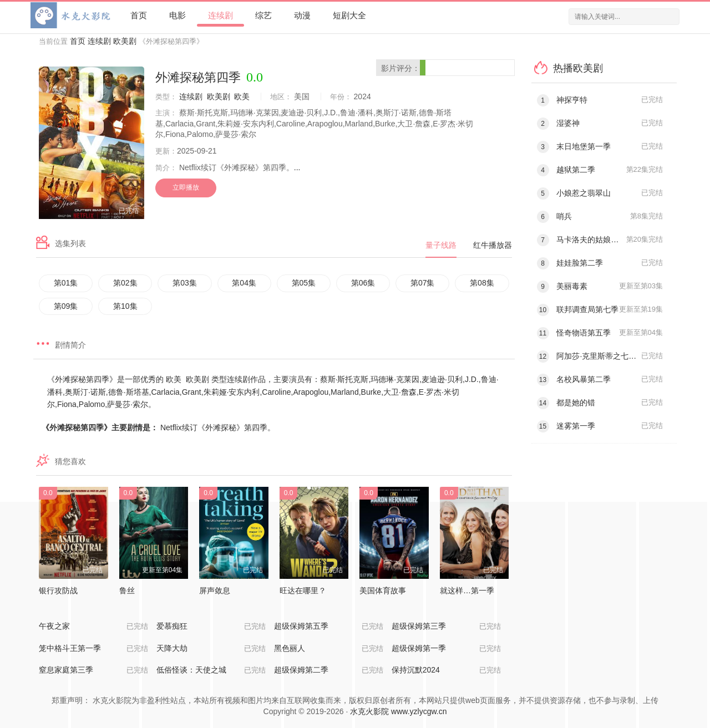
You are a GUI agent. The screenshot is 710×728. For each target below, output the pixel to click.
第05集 (304, 283)
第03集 (185, 283)
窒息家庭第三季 (93, 670)
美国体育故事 (383, 590)
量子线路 (441, 245)
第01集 (66, 283)
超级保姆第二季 (329, 670)
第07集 (423, 283)
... (297, 167)
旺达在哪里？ (303, 590)
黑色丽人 (329, 649)
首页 (139, 15)
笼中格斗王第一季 (93, 649)
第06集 (363, 283)
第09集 (66, 306)
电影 (177, 15)
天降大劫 (211, 649)
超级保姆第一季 (446, 649)
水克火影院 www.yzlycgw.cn (398, 711)
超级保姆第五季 (329, 627)
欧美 (242, 96)
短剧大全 (349, 15)
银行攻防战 (58, 590)
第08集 (482, 283)
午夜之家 (93, 627)
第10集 (125, 306)
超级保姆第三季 (446, 627)
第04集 (244, 283)
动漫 (302, 15)
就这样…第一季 (467, 590)
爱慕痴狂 (211, 627)
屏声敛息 (215, 590)
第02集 (125, 283)
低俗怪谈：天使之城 (211, 670)
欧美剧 (125, 41)
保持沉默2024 (446, 670)
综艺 (263, 15)
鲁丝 (127, 590)
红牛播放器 (493, 245)
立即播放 (186, 187)
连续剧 (220, 15)
